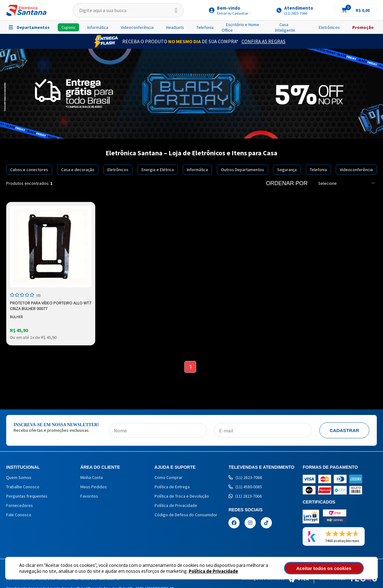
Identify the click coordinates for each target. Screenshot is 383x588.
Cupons (68, 27)
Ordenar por (287, 183)
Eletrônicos (329, 27)
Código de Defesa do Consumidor (186, 515)
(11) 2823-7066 (245, 478)
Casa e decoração (78, 170)
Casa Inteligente (285, 27)
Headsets (175, 27)
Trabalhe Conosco (23, 487)
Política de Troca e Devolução (182, 497)
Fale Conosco (19, 515)
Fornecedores (20, 506)
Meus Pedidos (94, 487)
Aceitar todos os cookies (330, 568)
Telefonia (205, 27)
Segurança (287, 170)
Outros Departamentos (243, 170)
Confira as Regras (264, 41)
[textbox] (128, 10)
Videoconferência (137, 27)
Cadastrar (344, 431)
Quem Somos (19, 478)
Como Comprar (169, 478)
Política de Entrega (172, 487)
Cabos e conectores (29, 170)
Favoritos (89, 497)
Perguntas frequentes (27, 497)
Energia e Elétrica (158, 170)
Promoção (363, 27)
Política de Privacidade (213, 571)
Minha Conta (92, 478)
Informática (98, 27)
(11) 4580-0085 (245, 487)
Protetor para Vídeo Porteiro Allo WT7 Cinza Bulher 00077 (47, 305)
